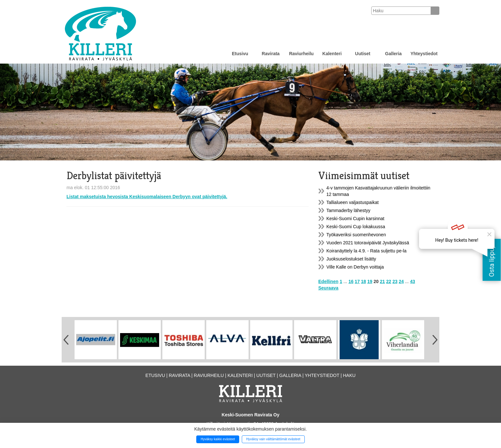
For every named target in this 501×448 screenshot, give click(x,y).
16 (351, 281)
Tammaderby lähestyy (348, 210)
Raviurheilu (301, 54)
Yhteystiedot (424, 54)
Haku (349, 375)
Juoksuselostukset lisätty (351, 259)
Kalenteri (332, 54)
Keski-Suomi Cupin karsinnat (355, 219)
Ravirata (271, 54)
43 (413, 281)
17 (357, 281)
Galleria (393, 54)
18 (363, 281)
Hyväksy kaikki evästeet (218, 439)
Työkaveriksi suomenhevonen (356, 235)
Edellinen (328, 281)
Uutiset (363, 54)
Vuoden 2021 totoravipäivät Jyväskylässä (368, 243)
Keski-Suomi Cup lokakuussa (356, 227)
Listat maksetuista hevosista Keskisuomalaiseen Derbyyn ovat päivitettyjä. (147, 197)
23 (395, 281)
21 (383, 281)
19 (370, 281)
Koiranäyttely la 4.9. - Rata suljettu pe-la (366, 251)
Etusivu (240, 54)
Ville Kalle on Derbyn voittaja (355, 267)
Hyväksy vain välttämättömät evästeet (273, 439)
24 (401, 281)
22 (389, 281)
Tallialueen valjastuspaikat (353, 202)
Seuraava (328, 288)
